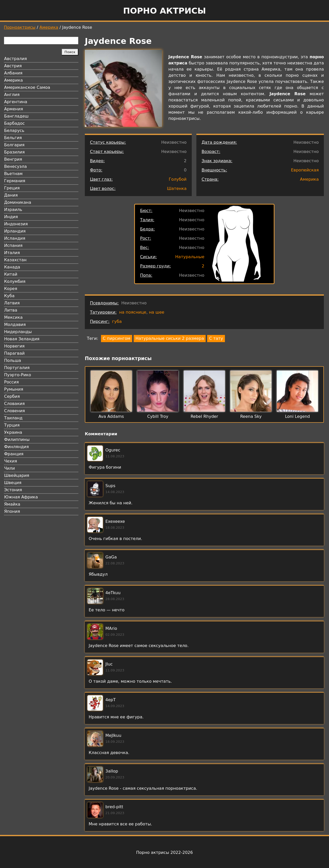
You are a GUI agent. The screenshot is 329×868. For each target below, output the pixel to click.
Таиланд (13, 418)
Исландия (15, 238)
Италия (12, 253)
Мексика (13, 317)
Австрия (13, 66)
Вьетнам (13, 174)
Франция (14, 454)
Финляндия (16, 447)
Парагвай (14, 353)
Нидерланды (18, 332)
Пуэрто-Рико (18, 375)
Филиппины (17, 440)
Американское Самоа (27, 87)
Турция (12, 425)
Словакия (14, 404)
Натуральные (190, 257)
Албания (13, 73)
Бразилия (14, 152)
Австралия (16, 59)
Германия (15, 181)
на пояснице (133, 312)
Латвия (12, 303)
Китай (11, 274)
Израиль (13, 210)
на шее (157, 312)
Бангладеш (16, 116)
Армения (14, 109)
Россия (11, 382)
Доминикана (18, 202)
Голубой (177, 179)
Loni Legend (298, 416)
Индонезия (16, 224)
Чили (10, 468)
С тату (216, 338)
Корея (11, 289)
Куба (9, 296)
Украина (13, 432)
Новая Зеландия (22, 339)
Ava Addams (111, 416)
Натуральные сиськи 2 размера (170, 338)
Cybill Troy (158, 416)
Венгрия (13, 159)
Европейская (305, 170)
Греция (12, 188)
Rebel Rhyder (204, 416)
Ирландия (15, 231)
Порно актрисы (164, 11)
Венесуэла (15, 166)
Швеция (13, 483)
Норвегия (14, 346)
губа (117, 321)
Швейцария (17, 475)
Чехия (11, 461)
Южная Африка (21, 497)
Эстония (13, 490)
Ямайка (12, 504)
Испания (13, 245)
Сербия (12, 396)
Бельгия (13, 138)
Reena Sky (251, 416)
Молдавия (15, 325)
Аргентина (16, 102)
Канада (12, 267)
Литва (11, 310)
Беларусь (14, 131)
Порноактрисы (20, 27)
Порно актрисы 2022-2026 (164, 852)
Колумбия (15, 281)
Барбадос (14, 123)
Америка (49, 27)
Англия (12, 95)
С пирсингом (117, 338)
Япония (12, 511)
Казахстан (15, 260)
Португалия (17, 368)
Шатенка (177, 189)
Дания (11, 195)
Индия (11, 217)
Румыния (14, 389)
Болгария (14, 145)
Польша (13, 360)
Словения (15, 411)
